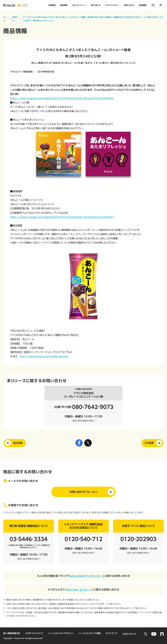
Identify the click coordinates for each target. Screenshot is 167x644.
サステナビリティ (112, 5)
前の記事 (18, 443)
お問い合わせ (129, 5)
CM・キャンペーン (79, 5)
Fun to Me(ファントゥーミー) (86, 576)
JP (161, 5)
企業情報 (52, 5)
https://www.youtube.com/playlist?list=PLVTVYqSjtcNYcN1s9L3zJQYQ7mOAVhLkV (62, 98)
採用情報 (143, 5)
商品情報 (64, 5)
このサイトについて (34, 633)
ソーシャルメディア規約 (90, 633)
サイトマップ (111, 633)
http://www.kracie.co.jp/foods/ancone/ (44, 356)
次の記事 (149, 443)
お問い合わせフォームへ (83, 492)
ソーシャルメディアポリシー (61, 633)
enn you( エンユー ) (79, 590)
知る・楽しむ (96, 5)
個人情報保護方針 (12, 633)
